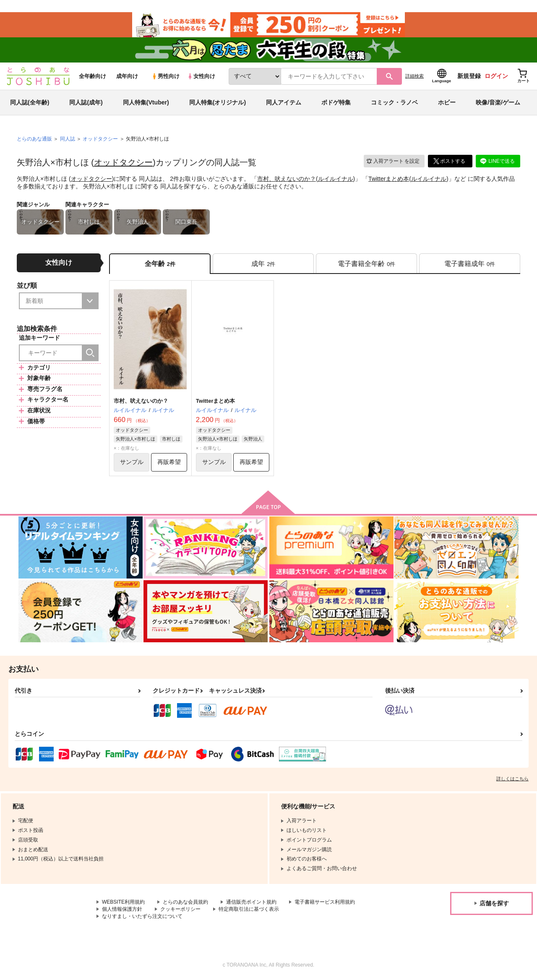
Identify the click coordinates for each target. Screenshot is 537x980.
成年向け (127, 76)
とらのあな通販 (34, 139)
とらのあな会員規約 (185, 902)
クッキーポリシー (180, 909)
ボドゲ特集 (336, 102)
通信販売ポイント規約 (251, 902)
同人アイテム (284, 102)
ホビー (447, 102)
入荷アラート (393, 161)
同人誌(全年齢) (30, 102)
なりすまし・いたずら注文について (142, 916)
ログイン (496, 76)
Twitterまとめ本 (389, 179)
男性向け (166, 76)
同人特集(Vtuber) (146, 102)
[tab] (263, 264)
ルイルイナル (336, 179)
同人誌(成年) (86, 102)
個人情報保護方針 (122, 909)
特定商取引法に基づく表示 (249, 909)
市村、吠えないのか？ (287, 179)
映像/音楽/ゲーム (498, 102)
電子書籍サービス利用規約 (325, 902)
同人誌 (68, 139)
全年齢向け (93, 76)
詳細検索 (414, 76)
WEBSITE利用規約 (123, 902)
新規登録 (469, 76)
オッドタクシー (123, 162)
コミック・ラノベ (394, 102)
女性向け (201, 76)
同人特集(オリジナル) (218, 102)
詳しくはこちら (512, 779)
